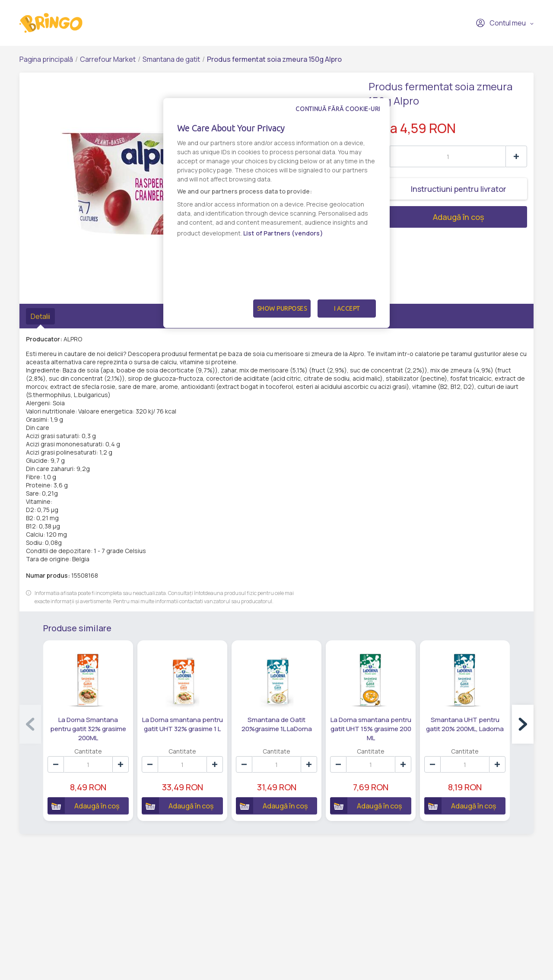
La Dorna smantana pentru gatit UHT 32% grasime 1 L (183, 724)
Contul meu (501, 23)
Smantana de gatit (171, 59)
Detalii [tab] (40, 316)
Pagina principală (46, 59)
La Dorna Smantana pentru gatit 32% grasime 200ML (88, 729)
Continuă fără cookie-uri (338, 109)
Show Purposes (282, 309)
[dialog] (276, 213)
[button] (523, 724)
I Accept (347, 309)
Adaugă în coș (426, 217)
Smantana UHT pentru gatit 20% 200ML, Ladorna (465, 724)
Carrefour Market (108, 59)
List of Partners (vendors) (283, 233)
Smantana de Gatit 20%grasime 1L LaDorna (277, 724)
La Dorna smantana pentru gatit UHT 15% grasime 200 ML (371, 729)
